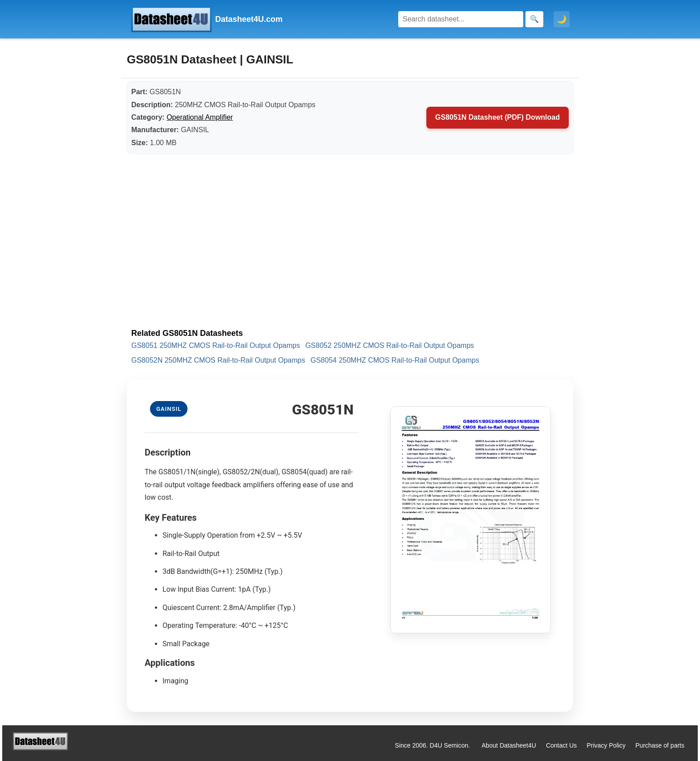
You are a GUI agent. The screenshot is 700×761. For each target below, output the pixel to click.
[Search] (461, 19)
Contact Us (561, 745)
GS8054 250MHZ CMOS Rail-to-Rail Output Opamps (395, 360)
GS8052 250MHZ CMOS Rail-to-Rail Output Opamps (390, 345)
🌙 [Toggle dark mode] (562, 19)
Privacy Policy (606, 745)
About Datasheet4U (509, 745)
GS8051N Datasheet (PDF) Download (498, 117)
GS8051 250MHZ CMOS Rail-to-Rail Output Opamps (216, 345)
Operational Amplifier (200, 117)
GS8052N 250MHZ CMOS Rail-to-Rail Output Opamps (218, 360)
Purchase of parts (660, 745)
